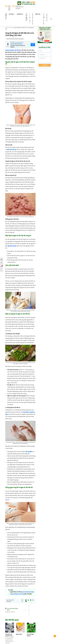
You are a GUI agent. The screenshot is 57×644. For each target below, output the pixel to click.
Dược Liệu (33, 19)
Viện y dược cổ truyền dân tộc (26, 3)
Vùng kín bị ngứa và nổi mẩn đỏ (13, 50)
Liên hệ (47, 17)
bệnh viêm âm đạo (12, 149)
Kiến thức (38, 14)
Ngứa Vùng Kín (19, 634)
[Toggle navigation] (7, 3)
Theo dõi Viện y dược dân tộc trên (15, 39)
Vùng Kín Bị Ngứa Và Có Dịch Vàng (17, 594)
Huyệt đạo (44, 19)
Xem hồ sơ (33, 45)
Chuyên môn (27, 17)
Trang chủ (6, 17)
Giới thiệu (11, 14)
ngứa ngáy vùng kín (12, 246)
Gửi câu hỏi (45, 65)
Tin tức (30, 18)
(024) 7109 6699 (9, 8)
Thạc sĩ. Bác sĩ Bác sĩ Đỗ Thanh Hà (16, 44)
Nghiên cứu (20, 14)
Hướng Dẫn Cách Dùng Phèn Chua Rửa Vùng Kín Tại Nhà (10, 636)
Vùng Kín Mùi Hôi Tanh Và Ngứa (27, 592)
